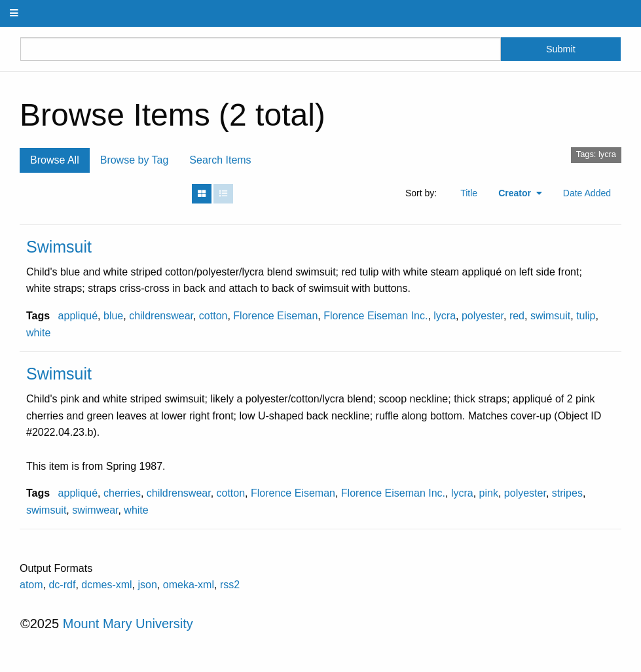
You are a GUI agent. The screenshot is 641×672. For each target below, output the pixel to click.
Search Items (220, 160)
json (148, 585)
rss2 (230, 585)
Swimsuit (59, 247)
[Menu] (14, 13)
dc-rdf (62, 585)
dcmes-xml (106, 585)
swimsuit (550, 316)
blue (113, 316)
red (517, 316)
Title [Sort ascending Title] (469, 193)
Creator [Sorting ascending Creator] (516, 193)
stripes (567, 493)
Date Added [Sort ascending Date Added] (587, 193)
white (38, 333)
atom (31, 585)
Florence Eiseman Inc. (375, 316)
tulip (586, 316)
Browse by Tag (135, 160)
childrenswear (161, 316)
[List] (223, 194)
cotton (213, 316)
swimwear (95, 510)
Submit (561, 49)
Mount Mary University (128, 624)
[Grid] (202, 194)
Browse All (55, 160)
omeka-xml (189, 585)
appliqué (78, 316)
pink (489, 493)
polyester (483, 316)
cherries (122, 493)
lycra (445, 316)
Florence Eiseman (275, 316)
